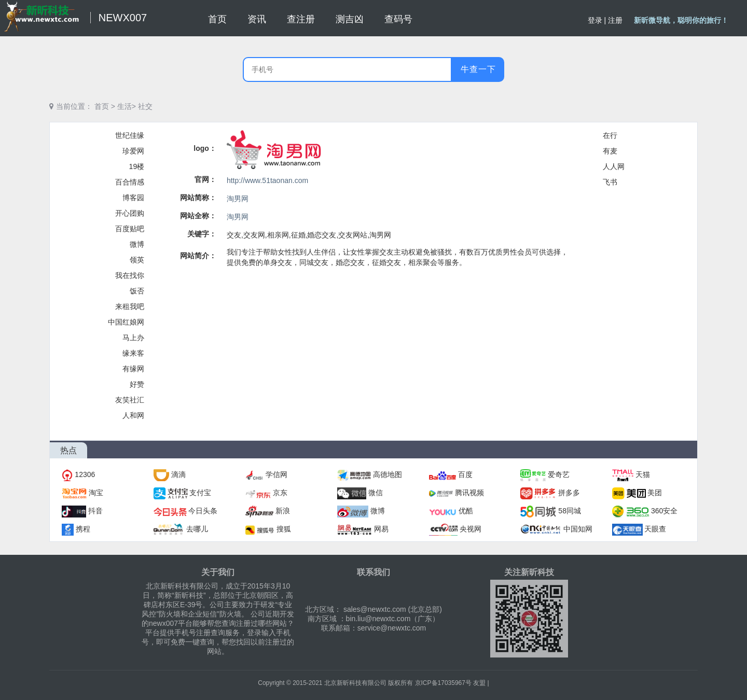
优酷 (466, 511)
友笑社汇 (130, 400)
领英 (137, 260)
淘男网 (238, 199)
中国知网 (578, 529)
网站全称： (198, 216)
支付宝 (200, 493)
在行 (610, 135)
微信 (376, 493)
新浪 (283, 511)
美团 (655, 493)
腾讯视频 (469, 493)
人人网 (614, 166)
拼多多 (569, 493)
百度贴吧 (130, 229)
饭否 (137, 291)
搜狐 (284, 529)
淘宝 (96, 493)
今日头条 (203, 511)
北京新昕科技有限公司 (355, 683)
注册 (615, 20)
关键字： (202, 234)
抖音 (95, 511)
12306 (85, 474)
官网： (205, 179)
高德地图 (388, 474)
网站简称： (198, 198)
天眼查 (655, 529)
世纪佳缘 (130, 135)
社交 (145, 106)
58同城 (570, 511)
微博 (137, 244)
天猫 (643, 474)
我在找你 (130, 275)
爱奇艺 (559, 474)
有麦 (610, 151)
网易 (381, 529)
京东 (280, 493)
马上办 (133, 338)
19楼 (137, 166)
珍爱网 (133, 151)
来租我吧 (130, 306)
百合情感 (130, 182)
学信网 (276, 474)
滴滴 (178, 474)
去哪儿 (197, 529)
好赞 (137, 384)
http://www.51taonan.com (267, 180)
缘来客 (133, 353)
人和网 (133, 415)
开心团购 (130, 213)
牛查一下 (478, 69)
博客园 (133, 198)
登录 (595, 20)
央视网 (471, 529)
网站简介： (198, 256)
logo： (205, 148)
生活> (127, 106)
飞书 (610, 182)
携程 (83, 529)
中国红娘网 (126, 322)
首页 (102, 106)
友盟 (479, 683)
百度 (465, 474)
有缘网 (133, 369)
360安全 (664, 511)
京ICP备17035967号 (443, 683)
